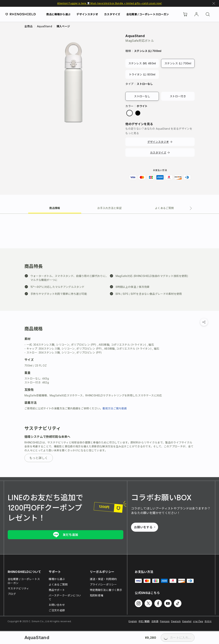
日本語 (155, 621)
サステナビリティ (18, 588)
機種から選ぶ (57, 579)
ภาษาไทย (198, 621)
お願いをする (145, 527)
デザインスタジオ (87, 14)
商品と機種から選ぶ (58, 14)
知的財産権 (97, 595)
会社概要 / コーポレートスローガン (148, 14)
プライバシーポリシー (103, 584)
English (133, 621)
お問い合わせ (57, 605)
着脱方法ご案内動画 (115, 408)
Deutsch (176, 621)
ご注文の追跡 (57, 610)
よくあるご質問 (58, 584)
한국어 (208, 621)
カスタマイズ (112, 14)
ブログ (12, 594)
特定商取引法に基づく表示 (106, 590)
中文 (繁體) (144, 621)
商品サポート (57, 590)
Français (165, 621)
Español (187, 621)
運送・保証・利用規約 (103, 579)
